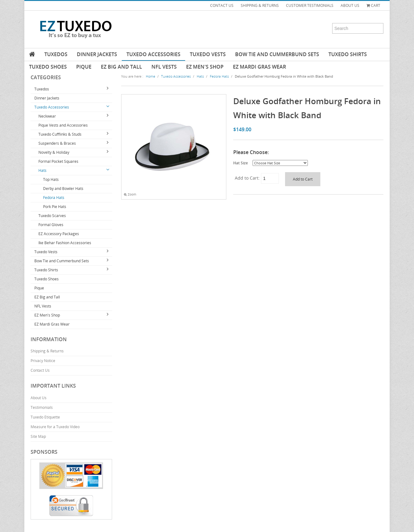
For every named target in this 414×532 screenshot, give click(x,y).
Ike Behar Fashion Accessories (65, 243)
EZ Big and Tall (121, 67)
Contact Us (40, 370)
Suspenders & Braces (57, 143)
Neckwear (47, 116)
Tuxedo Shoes (48, 67)
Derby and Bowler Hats (63, 189)
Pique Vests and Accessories (63, 125)
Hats (42, 170)
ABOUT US (350, 5)
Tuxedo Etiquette (45, 417)
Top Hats (51, 179)
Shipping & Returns (47, 351)
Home (150, 76)
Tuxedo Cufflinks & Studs (60, 134)
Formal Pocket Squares (58, 161)
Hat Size (241, 163)
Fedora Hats (54, 198)
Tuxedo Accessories (153, 54)
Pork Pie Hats (55, 207)
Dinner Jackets (97, 54)
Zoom (130, 194)
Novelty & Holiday (54, 152)
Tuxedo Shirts (348, 54)
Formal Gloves (51, 225)
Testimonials (42, 407)
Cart (373, 5)
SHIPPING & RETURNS (260, 5)
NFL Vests (164, 67)
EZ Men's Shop (205, 67)
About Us (39, 398)
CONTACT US (222, 5)
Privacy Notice (43, 361)
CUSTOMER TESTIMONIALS (310, 5)
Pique (84, 67)
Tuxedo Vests (208, 54)
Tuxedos (56, 54)
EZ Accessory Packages (59, 234)
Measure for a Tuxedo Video (55, 427)
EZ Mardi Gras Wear (259, 67)
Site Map (38, 436)
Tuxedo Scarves (52, 216)
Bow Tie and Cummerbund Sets (277, 54)
